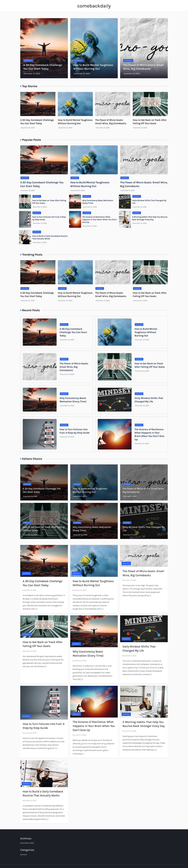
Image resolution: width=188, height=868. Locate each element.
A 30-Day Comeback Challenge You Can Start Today (73, 332)
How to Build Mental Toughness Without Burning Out (146, 332)
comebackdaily (94, 6)
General (28, 60)
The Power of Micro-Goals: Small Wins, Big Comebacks (74, 367)
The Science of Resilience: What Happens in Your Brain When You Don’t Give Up (100, 220)
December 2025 (27, 843)
